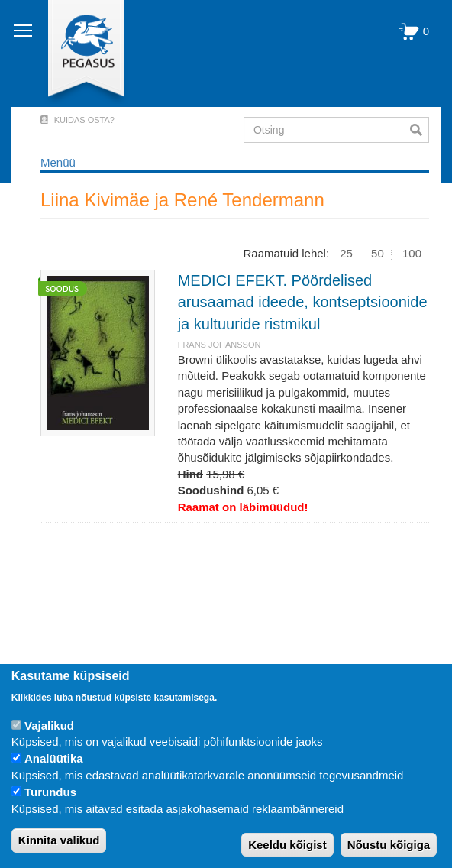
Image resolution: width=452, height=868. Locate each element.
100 (412, 253)
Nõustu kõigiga (389, 845)
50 (378, 253)
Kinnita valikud (59, 840)
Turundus (50, 792)
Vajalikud (49, 725)
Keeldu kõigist (287, 845)
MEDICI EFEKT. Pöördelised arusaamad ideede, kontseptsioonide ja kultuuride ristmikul (303, 302)
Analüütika (54, 758)
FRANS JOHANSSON (220, 345)
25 (346, 253)
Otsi (420, 130)
